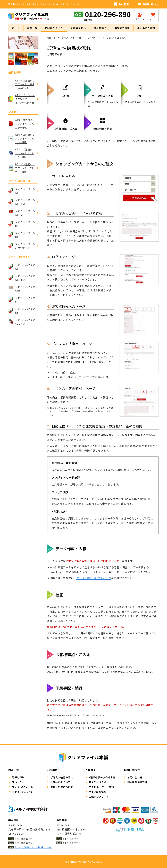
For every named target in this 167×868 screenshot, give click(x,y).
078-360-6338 (24, 839)
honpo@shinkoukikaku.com (33, 847)
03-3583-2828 (72, 839)
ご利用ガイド (94, 41)
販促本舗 (51, 41)
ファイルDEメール (19, 184)
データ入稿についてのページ (94, 581)
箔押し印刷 (15, 75)
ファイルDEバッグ (19, 260)
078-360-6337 (24, 843)
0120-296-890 (108, 14)
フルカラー (15, 115)
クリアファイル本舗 (72, 41)
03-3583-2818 (72, 843)
